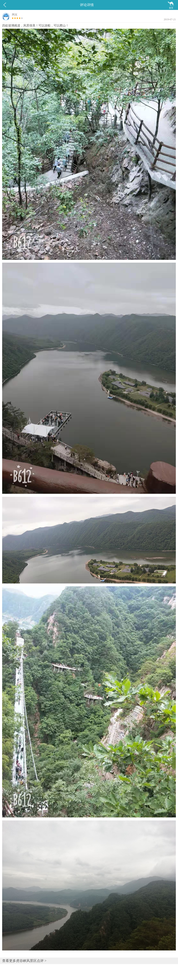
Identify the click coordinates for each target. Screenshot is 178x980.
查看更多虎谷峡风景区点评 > (24, 961)
